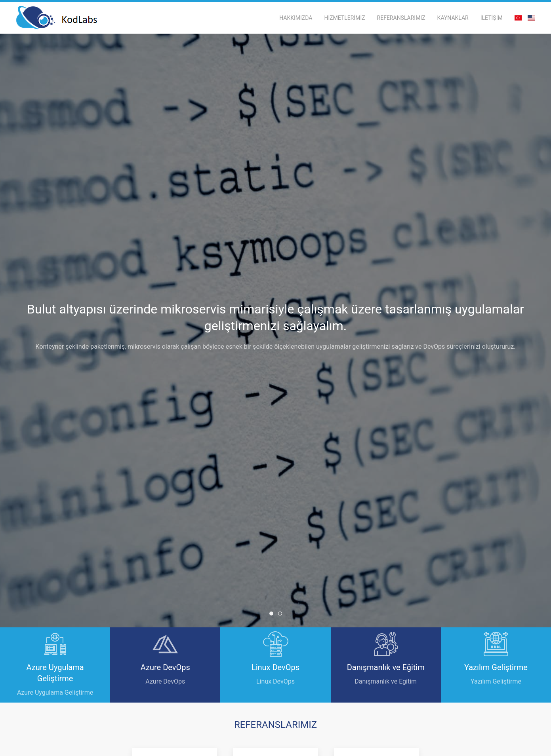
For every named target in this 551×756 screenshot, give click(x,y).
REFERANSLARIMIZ (401, 18)
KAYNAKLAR (453, 18)
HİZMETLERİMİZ (344, 18)
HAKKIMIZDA (296, 18)
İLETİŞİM (492, 18)
